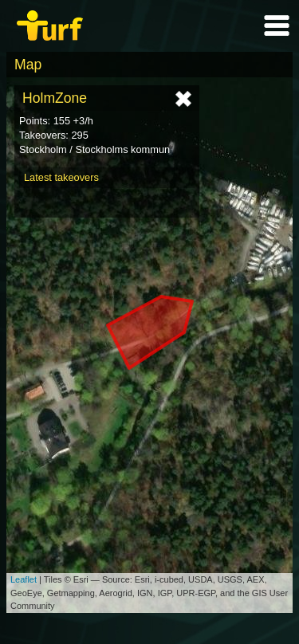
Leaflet (24, 579)
